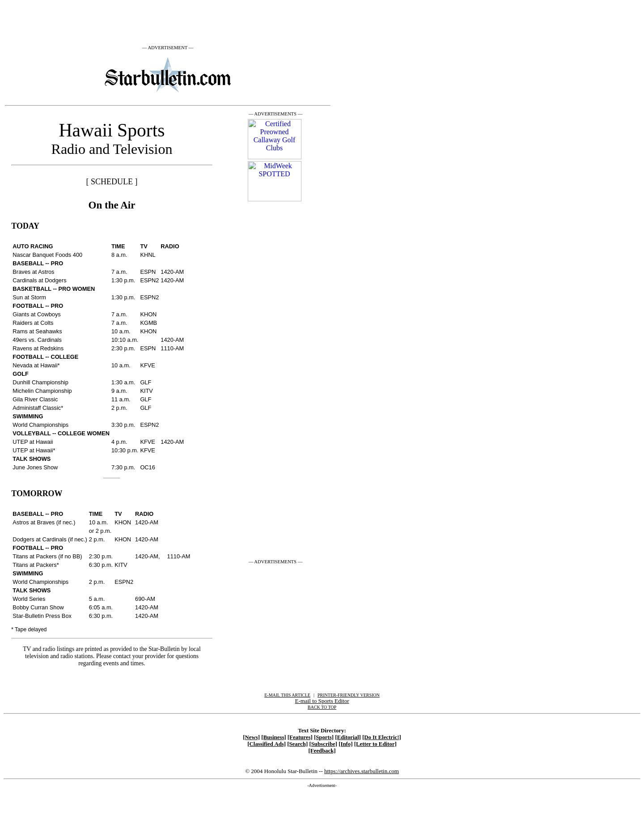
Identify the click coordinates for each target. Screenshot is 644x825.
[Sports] (324, 737)
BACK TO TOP (322, 707)
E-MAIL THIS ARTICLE (287, 695)
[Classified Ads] (267, 744)
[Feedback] (322, 751)
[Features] (300, 737)
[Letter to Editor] (375, 744)
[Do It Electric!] (382, 737)
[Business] (273, 737)
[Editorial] (348, 737)
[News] (251, 737)
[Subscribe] (323, 744)
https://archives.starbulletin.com (362, 771)
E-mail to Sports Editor (322, 701)
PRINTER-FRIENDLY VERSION (349, 695)
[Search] (297, 744)
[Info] (345, 744)
